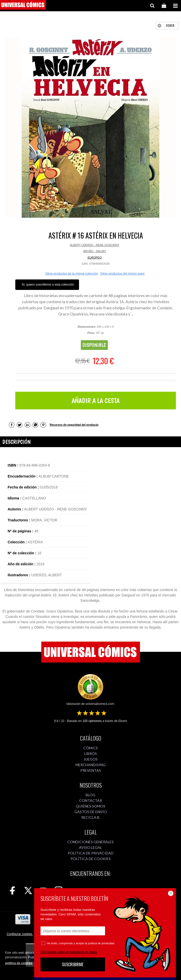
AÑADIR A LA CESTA (96, 401)
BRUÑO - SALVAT (94, 251)
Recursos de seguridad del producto (74, 425)
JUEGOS (91, 759)
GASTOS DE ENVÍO (91, 812)
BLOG (90, 795)
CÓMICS (91, 748)
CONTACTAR (91, 800)
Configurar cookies (20, 934)
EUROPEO (94, 258)
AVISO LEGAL (90, 847)
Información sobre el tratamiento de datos (69, 952)
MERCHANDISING (90, 765)
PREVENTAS (91, 770)
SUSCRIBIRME (73, 964)
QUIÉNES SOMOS (90, 806)
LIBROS (90, 754)
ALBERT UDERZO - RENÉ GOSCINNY (95, 245)
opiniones (92, 721)
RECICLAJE (91, 817)
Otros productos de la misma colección (72, 274)
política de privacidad (101, 943)
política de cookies (19, 963)
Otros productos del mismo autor (122, 274)
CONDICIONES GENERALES (90, 842)
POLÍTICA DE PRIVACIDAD (91, 853)
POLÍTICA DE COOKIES (91, 859)
